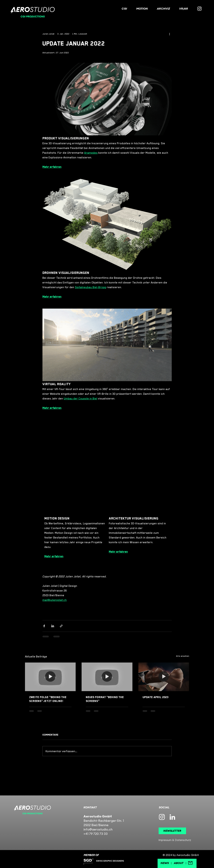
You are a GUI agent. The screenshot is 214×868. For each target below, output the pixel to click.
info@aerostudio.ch (98, 829)
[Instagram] (200, 9)
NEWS (165, 863)
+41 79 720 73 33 (96, 834)
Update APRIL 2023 (155, 697)
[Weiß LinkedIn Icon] (172, 817)
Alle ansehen (183, 656)
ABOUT (179, 863)
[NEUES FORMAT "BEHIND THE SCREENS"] (107, 677)
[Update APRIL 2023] (164, 677)
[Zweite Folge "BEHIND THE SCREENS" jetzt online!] (50, 677)
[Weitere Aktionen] (170, 34)
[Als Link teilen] (61, 626)
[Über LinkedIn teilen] (53, 626)
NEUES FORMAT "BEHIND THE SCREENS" (105, 699)
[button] (172, 831)
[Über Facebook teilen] (44, 626)
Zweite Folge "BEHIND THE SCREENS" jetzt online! (48, 699)
